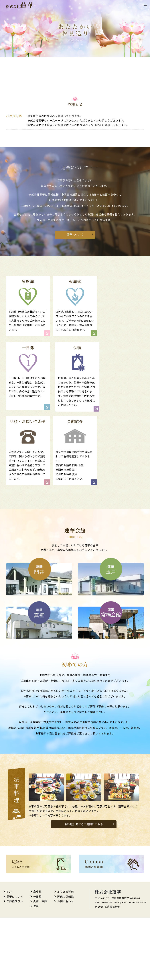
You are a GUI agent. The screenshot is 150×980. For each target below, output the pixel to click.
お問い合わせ (65, 964)
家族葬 (37, 954)
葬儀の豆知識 (65, 959)
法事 (36, 968)
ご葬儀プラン (15, 964)
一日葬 (37, 959)
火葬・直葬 (40, 964)
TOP (9, 954)
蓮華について (75, 277)
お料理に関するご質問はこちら (84, 887)
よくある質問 (65, 954)
